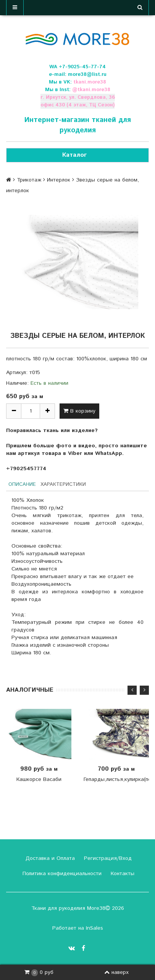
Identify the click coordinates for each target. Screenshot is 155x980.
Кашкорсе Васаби (39, 779)
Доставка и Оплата (49, 858)
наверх (116, 972)
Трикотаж (29, 180)
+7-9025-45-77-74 (82, 67)
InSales (94, 928)
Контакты (122, 874)
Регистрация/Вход (107, 858)
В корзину (79, 411)
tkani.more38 (90, 82)
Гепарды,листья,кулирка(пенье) (116, 779)
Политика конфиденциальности (61, 874)
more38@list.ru (87, 75)
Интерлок (59, 180)
